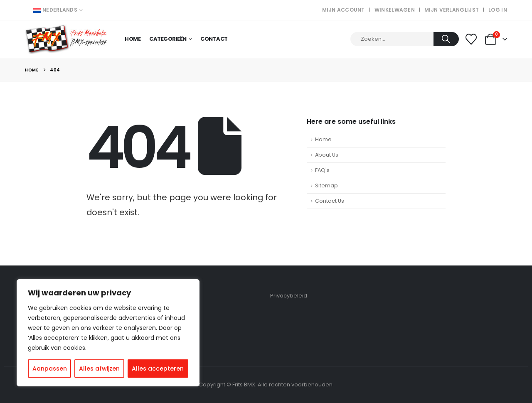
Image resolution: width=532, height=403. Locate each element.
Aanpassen (50, 369)
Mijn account (344, 10)
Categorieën (168, 39)
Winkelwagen (395, 10)
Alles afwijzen (99, 369)
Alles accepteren (158, 369)
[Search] (446, 39)
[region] (108, 333)
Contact (214, 39)
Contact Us (330, 201)
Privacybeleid (289, 296)
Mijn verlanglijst (452, 10)
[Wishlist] (471, 39)
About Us (327, 155)
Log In (498, 10)
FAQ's (322, 170)
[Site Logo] (66, 39)
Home (133, 39)
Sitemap (326, 186)
